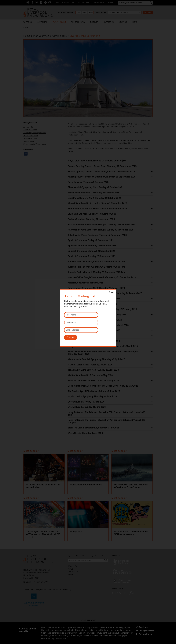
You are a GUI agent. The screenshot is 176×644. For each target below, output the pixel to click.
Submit (71, 337)
